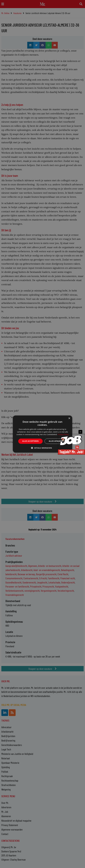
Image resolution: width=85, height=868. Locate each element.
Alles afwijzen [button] (56, 441)
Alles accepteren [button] (30, 441)
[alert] (42, 434)
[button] (42, 448)
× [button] (69, 418)
